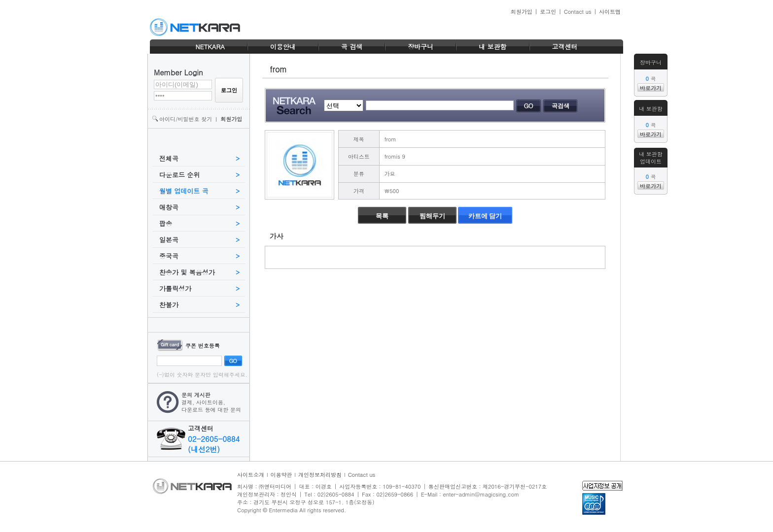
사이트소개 (251, 475)
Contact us (578, 12)
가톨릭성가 (175, 288)
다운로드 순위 (179, 175)
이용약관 (281, 475)
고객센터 (565, 47)
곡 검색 (352, 47)
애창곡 (169, 207)
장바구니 (421, 47)
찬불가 (169, 305)
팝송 (166, 223)
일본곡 (169, 240)
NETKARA (210, 47)
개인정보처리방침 (320, 475)
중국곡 (169, 256)
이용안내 (283, 47)
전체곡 (169, 158)
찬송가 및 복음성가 (187, 272)
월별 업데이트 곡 (184, 191)
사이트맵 (610, 12)
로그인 (548, 12)
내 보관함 (492, 47)
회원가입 (522, 12)
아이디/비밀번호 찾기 (186, 119)
